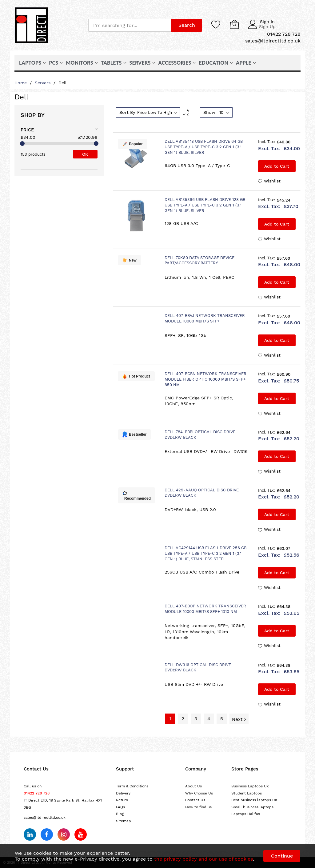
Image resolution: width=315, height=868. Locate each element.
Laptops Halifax (246, 814)
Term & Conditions (132, 786)
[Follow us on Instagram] (64, 834)
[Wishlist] (216, 24)
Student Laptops (247, 793)
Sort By (127, 112)
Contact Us (195, 800)
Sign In (267, 22)
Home (21, 83)
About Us (193, 786)
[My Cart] (234, 24)
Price (27, 130)
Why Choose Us (199, 793)
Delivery (123, 793)
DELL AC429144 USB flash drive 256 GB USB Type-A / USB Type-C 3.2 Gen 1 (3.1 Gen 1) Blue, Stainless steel (205, 553)
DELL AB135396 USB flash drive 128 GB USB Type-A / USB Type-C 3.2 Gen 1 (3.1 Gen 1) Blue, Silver (205, 205)
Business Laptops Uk (250, 786)
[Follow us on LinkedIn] (30, 834)
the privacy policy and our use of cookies (203, 859)
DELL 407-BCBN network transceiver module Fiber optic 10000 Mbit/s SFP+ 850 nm (205, 379)
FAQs (120, 807)
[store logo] (31, 25)
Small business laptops (252, 807)
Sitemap (124, 821)
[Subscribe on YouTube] (81, 834)
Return (122, 800)
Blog (120, 814)
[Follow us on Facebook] (47, 834)
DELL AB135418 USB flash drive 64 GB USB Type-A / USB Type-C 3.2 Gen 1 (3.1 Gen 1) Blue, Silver (204, 147)
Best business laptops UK (254, 800)
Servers (43, 83)
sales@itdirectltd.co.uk (45, 818)
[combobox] (130, 25)
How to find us (198, 807)
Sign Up (267, 26)
